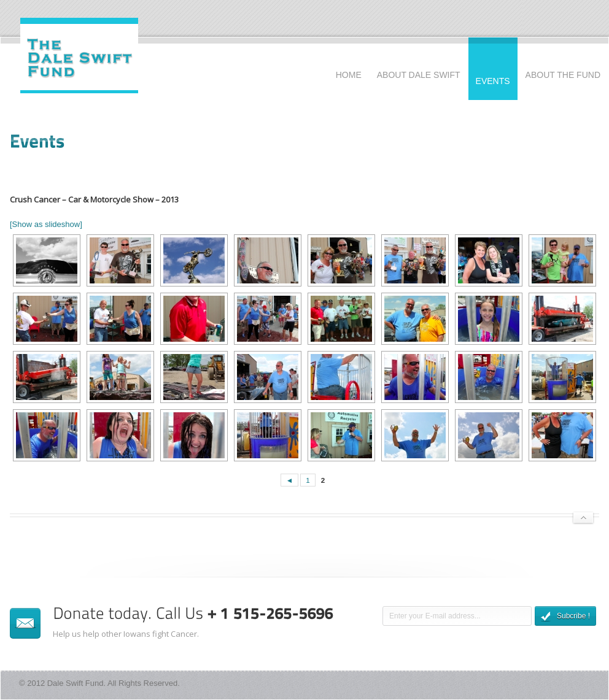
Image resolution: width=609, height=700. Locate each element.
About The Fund (563, 75)
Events (493, 81)
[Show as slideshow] (46, 224)
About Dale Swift (419, 75)
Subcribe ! (565, 617)
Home (349, 75)
